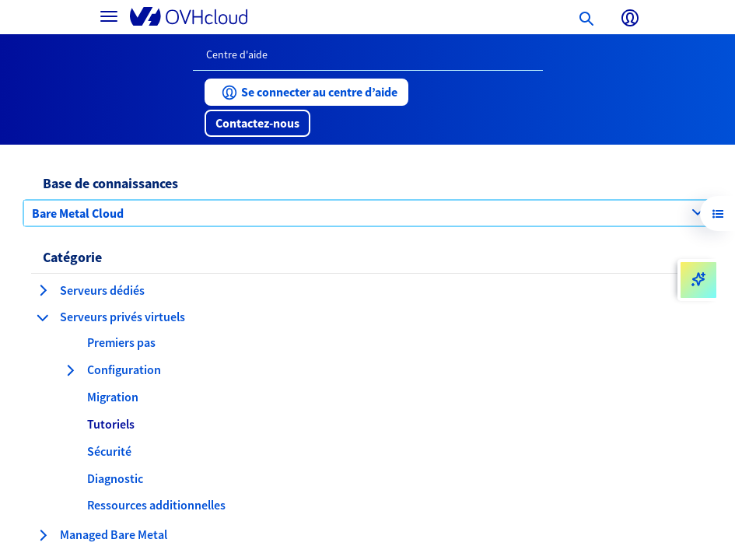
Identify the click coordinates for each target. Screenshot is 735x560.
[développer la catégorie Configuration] (70, 370)
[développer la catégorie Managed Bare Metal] (43, 535)
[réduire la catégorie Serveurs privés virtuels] (43, 317)
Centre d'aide (237, 54)
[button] (306, 92)
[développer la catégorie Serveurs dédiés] (43, 290)
